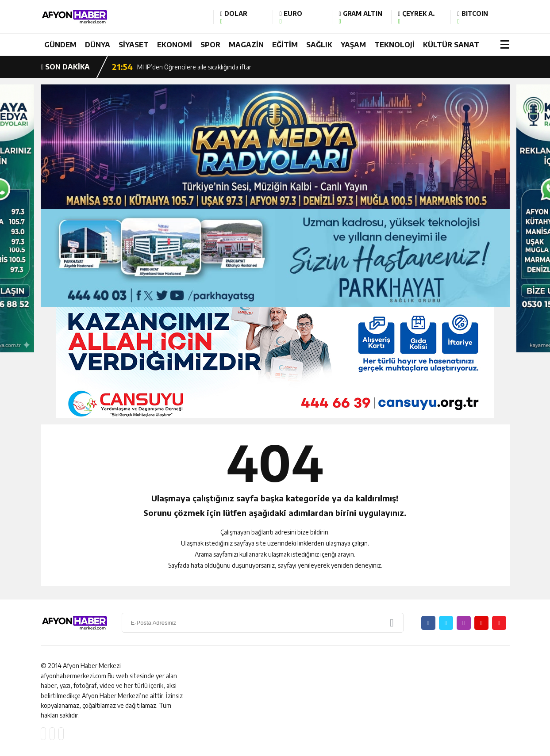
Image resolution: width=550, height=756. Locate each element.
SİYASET (134, 45)
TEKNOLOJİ (394, 45)
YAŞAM (353, 45)
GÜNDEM (60, 45)
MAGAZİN (246, 45)
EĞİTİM (285, 45)
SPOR (210, 45)
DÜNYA (98, 45)
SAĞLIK (319, 45)
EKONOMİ (175, 45)
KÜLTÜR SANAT (451, 45)
